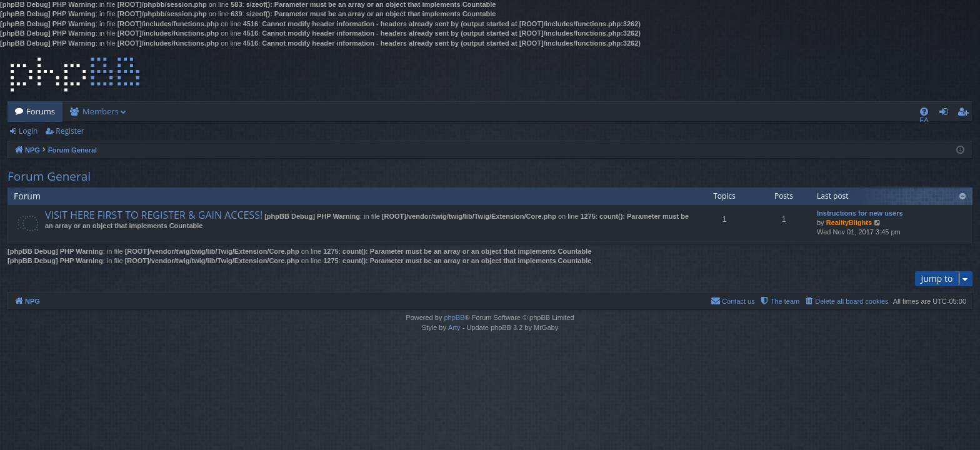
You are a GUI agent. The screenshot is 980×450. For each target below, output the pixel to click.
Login (28, 131)
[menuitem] (924, 112)
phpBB (454, 317)
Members (101, 111)
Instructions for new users (860, 213)
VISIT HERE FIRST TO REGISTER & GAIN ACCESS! (154, 215)
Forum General (49, 176)
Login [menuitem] (946, 114)
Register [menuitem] (966, 114)
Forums (41, 111)
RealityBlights (849, 222)
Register (70, 131)
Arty (454, 327)
